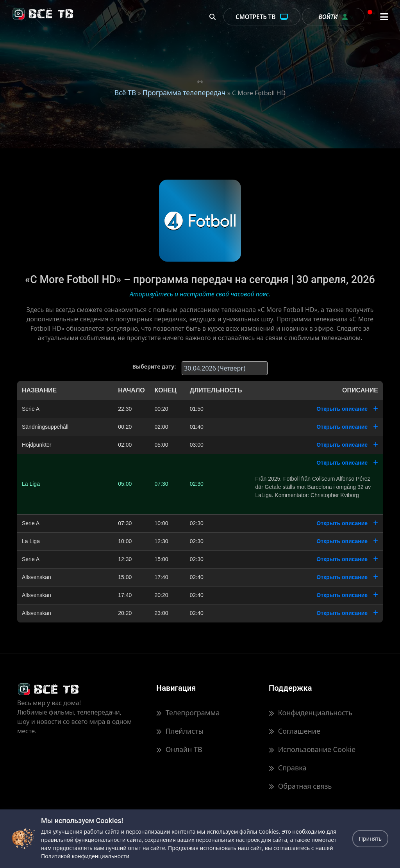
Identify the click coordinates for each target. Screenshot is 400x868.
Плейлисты (180, 731)
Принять (370, 839)
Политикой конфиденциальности (85, 856)
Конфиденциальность (311, 713)
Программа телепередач (184, 93)
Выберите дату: (154, 366)
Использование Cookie (312, 749)
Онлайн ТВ (179, 749)
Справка (287, 768)
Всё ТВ (125, 93)
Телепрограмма (188, 713)
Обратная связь (300, 786)
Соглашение (295, 731)
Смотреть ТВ (262, 17)
